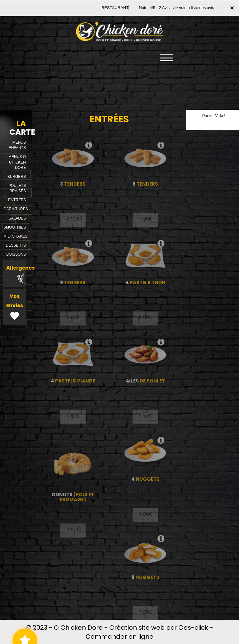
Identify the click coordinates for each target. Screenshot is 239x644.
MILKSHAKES (15, 236)
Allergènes (20, 274)
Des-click (194, 628)
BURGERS (17, 177)
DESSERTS (16, 245)
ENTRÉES (17, 200)
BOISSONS (16, 254)
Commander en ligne (119, 637)
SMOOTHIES (15, 227)
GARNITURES (16, 209)
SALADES (17, 218)
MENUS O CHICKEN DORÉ (17, 162)
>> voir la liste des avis (194, 8)
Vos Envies (15, 307)
